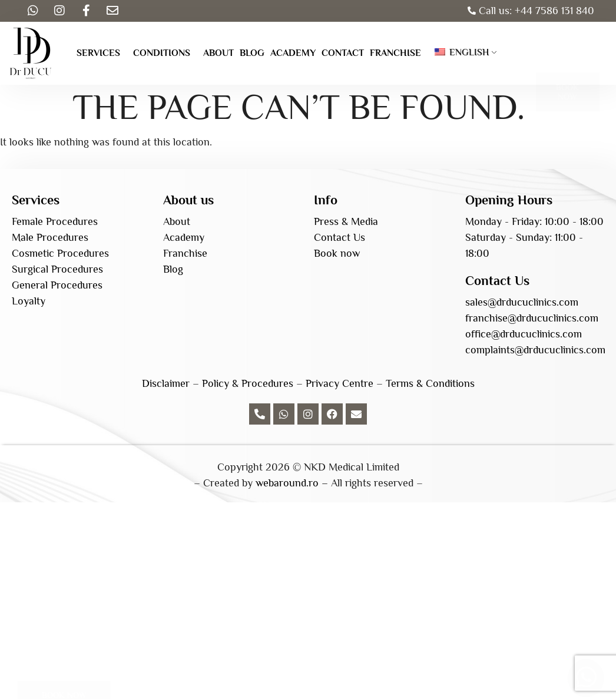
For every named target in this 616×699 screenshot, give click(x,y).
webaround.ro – (292, 483)
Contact (343, 53)
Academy (293, 53)
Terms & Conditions (430, 383)
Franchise (395, 53)
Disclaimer (166, 383)
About (218, 53)
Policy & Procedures (248, 383)
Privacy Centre (340, 383)
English (462, 52)
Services (98, 53)
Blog (252, 53)
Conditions (162, 53)
